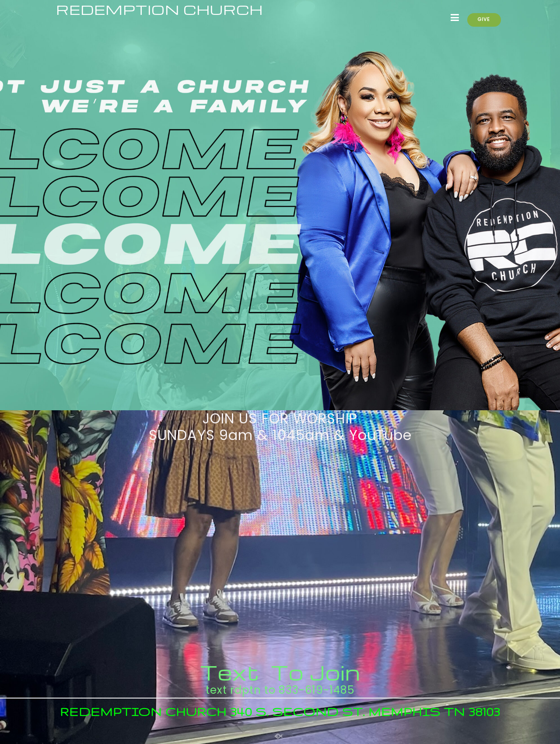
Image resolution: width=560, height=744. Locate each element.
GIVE (484, 19)
